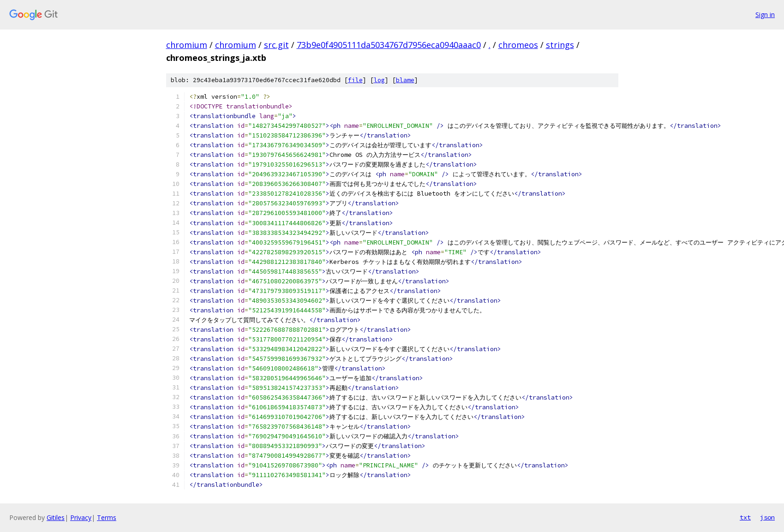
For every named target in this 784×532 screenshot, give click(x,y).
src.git (276, 45)
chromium (187, 45)
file (355, 80)
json (767, 517)
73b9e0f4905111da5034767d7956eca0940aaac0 (389, 45)
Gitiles (56, 517)
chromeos (518, 45)
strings (560, 45)
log (379, 80)
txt (745, 517)
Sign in (765, 15)
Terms (107, 517)
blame (405, 80)
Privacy (81, 517)
